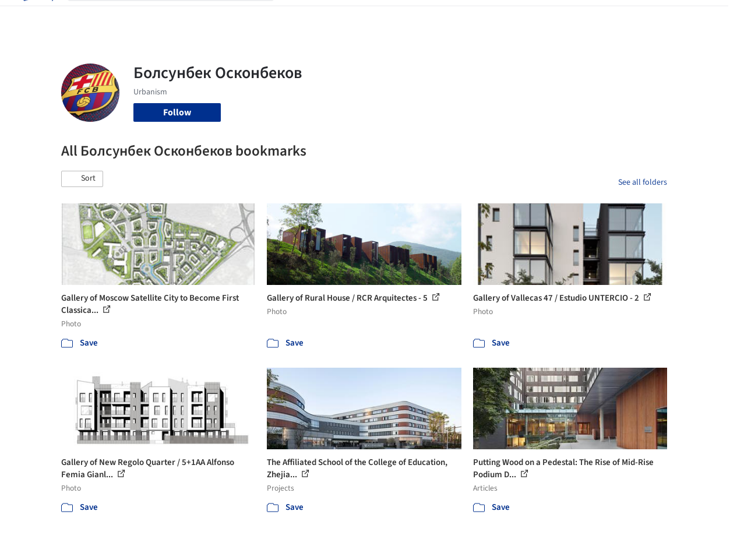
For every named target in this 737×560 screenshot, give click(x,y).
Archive (545, 16)
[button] (82, 179)
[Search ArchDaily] (180, 16)
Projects (302, 16)
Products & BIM (396, 16)
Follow (177, 112)
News (510, 16)
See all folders (643, 182)
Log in (604, 16)
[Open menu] (700, 16)
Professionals (463, 16)
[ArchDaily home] (37, 16)
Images (342, 16)
